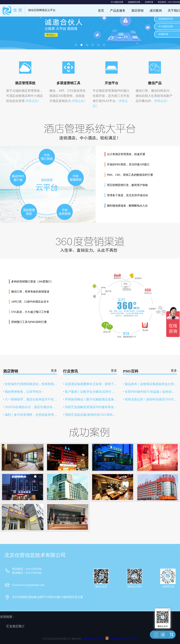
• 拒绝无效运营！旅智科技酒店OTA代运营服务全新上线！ (150, 399)
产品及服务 (118, 11)
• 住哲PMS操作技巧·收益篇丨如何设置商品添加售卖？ (150, 392)
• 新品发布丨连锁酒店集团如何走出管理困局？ (150, 384)
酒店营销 (137, 11)
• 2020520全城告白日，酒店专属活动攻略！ (30, 407)
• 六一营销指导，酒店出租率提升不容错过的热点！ (30, 399)
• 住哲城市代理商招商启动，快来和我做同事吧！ (30, 384)
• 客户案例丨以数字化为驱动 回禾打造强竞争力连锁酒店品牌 (90, 392)
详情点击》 (33, 101)
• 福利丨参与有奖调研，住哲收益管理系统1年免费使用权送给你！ (30, 415)
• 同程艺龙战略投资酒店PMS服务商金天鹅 (90, 407)
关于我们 (174, 11)
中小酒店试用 (117, 2)
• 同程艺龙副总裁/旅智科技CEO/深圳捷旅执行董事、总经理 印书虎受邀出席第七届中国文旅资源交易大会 (90, 415)
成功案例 (156, 11)
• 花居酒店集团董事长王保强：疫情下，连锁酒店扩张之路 (90, 384)
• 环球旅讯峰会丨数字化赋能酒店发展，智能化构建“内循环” (90, 399)
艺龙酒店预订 (15, 626)
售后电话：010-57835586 (169, 2)
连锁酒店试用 (134, 2)
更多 (54, 371)
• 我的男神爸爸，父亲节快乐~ (23, 392)
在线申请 (149, 2)
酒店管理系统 (25, 83)
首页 (101, 11)
